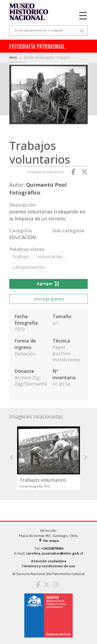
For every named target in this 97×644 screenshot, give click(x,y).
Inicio (14, 57)
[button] (12, 457)
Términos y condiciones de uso (48, 566)
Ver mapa (49, 541)
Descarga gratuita (49, 299)
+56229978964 (52, 548)
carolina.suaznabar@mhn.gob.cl (55, 553)
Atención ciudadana (49, 561)
